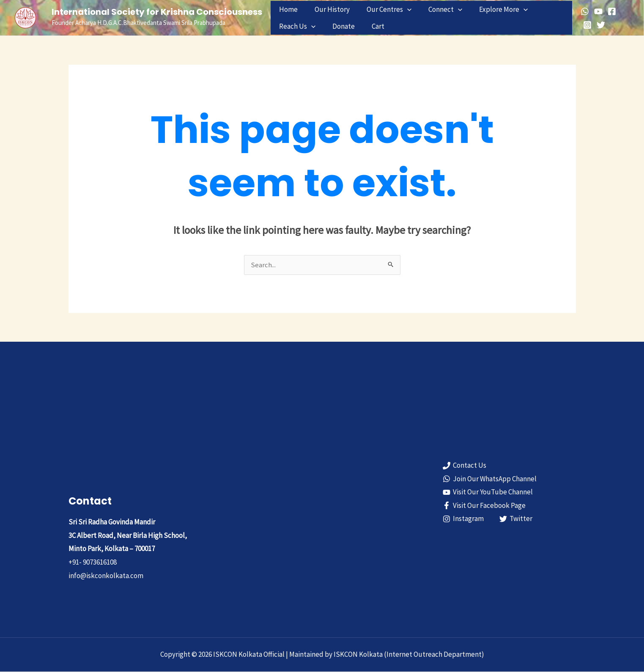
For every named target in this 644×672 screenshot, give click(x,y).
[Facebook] (610, 11)
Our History (328, 9)
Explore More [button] (492, 9)
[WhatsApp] (583, 11)
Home (287, 9)
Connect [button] (436, 9)
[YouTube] (596, 11)
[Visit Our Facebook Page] (485, 506)
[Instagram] (585, 25)
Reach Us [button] (296, 26)
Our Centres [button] (383, 9)
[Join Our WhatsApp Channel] (490, 479)
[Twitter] (599, 25)
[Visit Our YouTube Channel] (488, 493)
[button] (401, 9)
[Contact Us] (465, 466)
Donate (340, 26)
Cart (372, 26)
